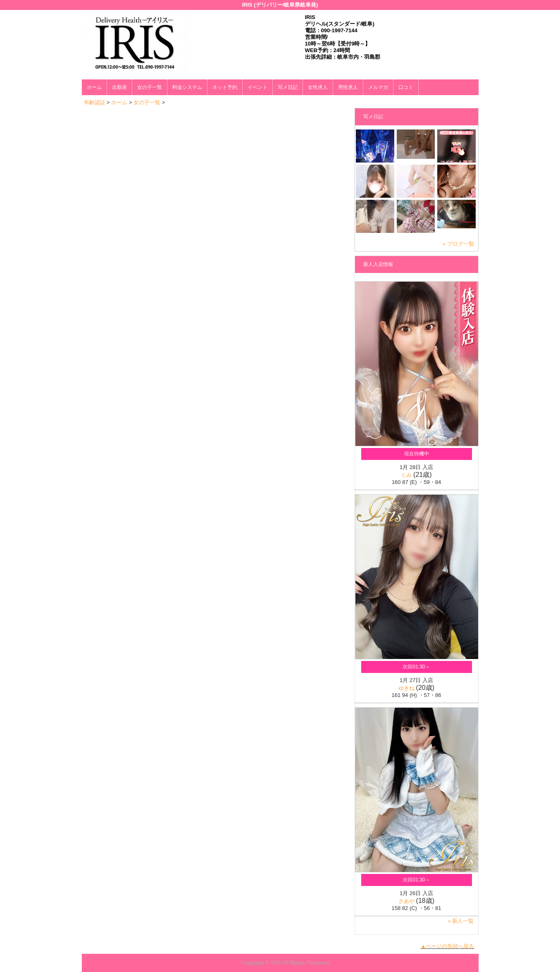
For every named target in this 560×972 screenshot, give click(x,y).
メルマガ (378, 87)
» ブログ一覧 (458, 244)
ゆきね (406, 688)
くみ (406, 475)
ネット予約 (225, 87)
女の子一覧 (150, 87)
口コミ (406, 87)
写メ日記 (288, 87)
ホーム (94, 87)
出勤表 (119, 87)
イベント (257, 87)
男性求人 (348, 87)
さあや (406, 901)
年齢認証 (95, 102)
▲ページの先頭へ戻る (448, 946)
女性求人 (318, 87)
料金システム (187, 87)
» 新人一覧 (461, 921)
